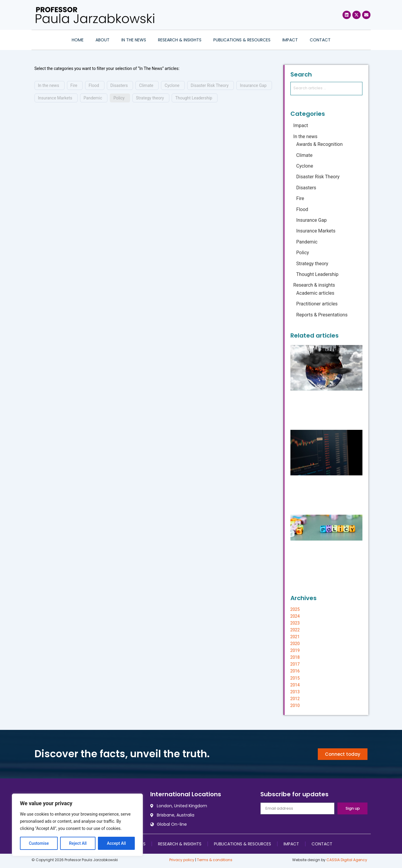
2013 (295, 692)
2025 (295, 609)
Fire (74, 85)
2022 (295, 630)
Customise (39, 843)
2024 (295, 616)
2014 (295, 685)
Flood (94, 85)
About (103, 40)
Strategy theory (150, 98)
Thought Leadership (194, 98)
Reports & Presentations (322, 315)
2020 (295, 644)
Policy (119, 98)
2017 (295, 664)
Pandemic (93, 98)
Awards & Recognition (320, 144)
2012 (295, 699)
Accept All (116, 843)
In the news (134, 40)
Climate (146, 85)
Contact (320, 40)
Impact (290, 40)
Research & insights (180, 40)
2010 (295, 705)
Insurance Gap (253, 85)
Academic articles (315, 293)
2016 (295, 671)
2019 (295, 650)
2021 (295, 637)
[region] (77, 825)
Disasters (119, 85)
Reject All (78, 843)
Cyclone (172, 85)
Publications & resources (242, 40)
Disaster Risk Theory (210, 85)
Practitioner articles (317, 304)
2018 (295, 657)
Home (78, 40)
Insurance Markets (55, 98)
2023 (295, 623)
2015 (295, 678)
